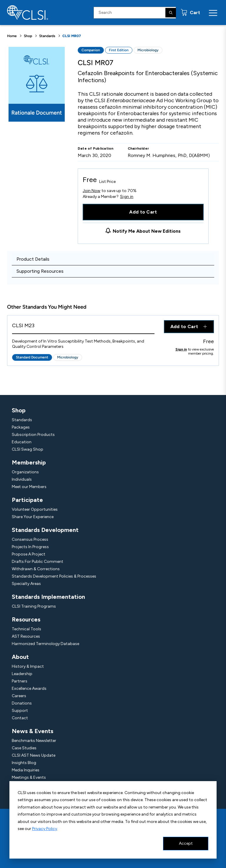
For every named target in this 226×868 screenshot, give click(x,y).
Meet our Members (29, 487)
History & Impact (28, 666)
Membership (29, 462)
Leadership (22, 674)
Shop (28, 36)
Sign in (127, 197)
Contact (20, 718)
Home (12, 36)
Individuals (22, 479)
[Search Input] (135, 13)
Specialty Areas (26, 584)
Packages (21, 427)
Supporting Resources (40, 271)
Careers (19, 696)
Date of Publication (96, 148)
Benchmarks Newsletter (34, 741)
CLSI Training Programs (34, 606)
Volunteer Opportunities (35, 509)
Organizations (25, 472)
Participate (27, 500)
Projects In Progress (30, 547)
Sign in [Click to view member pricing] (181, 349)
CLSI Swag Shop (28, 449)
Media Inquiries (26, 770)
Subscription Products (33, 435)
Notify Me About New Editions (147, 231)
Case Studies (24, 748)
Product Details (33, 259)
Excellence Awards (29, 688)
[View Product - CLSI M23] (83, 327)
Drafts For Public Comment (38, 562)
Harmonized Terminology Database (45, 644)
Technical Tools (26, 629)
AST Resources (26, 636)
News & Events (33, 731)
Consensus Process (30, 539)
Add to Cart (143, 212)
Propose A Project (29, 554)
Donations (22, 703)
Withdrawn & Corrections (36, 569)
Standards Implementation (48, 597)
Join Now (92, 191)
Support (20, 711)
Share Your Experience (33, 517)
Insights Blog (24, 763)
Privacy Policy (45, 829)
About (20, 657)
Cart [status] (194, 13)
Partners (20, 681)
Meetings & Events (29, 777)
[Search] (171, 13)
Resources (26, 619)
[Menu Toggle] (213, 13)
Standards (47, 36)
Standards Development (45, 530)
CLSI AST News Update (34, 755)
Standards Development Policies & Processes (54, 576)
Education (22, 442)
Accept (186, 843)
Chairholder (138, 148)
